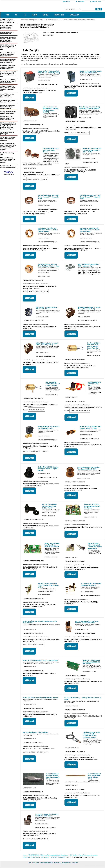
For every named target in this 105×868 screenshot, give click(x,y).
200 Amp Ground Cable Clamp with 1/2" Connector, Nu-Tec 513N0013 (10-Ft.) (92, 735)
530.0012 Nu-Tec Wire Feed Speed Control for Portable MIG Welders (95, 546)
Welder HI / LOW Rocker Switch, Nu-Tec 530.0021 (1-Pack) (91, 72)
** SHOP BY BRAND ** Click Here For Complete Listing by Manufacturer (48, 855)
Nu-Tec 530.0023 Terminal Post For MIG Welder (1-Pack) (90, 427)
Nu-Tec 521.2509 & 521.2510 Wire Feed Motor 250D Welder (47, 815)
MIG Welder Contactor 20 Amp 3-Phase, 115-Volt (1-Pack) (47, 344)
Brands (46, 15)
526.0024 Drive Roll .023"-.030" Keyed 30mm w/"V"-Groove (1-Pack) (90, 197)
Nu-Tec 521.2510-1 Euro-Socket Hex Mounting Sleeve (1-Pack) (53, 776)
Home (7, 15)
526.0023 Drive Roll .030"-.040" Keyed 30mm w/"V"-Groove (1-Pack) (48, 197)
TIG (25, 15)
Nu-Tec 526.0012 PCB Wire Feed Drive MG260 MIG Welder (92, 506)
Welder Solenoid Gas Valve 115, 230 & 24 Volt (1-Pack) (49, 427)
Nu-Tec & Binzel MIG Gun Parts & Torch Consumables (50, 857)
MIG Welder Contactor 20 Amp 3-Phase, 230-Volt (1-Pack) (89, 308)
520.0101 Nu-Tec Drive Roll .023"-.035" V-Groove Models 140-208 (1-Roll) (48, 230)
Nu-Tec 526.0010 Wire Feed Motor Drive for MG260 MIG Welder (87, 622)
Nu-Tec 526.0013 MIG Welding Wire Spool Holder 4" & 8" (50, 506)
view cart (36, 863)
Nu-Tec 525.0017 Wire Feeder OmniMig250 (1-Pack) (91, 584)
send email (80, 1)
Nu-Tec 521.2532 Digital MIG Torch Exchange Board (41, 660)
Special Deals (74, 15)
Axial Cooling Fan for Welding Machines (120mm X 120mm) (89, 108)
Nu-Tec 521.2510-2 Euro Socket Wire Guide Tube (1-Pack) (94, 776)
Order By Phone (96, 1)
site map (75, 863)
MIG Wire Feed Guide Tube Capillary (35, 732)
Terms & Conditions (46, 863)
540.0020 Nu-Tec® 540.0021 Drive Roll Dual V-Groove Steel (49, 265)
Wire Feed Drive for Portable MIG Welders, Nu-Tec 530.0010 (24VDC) (51, 109)
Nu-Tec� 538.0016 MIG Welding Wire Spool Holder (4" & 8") (89, 468)
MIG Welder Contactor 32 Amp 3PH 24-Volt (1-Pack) (47, 308)
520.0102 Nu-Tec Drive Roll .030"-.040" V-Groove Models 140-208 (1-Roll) (90, 230)
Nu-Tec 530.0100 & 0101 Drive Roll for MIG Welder (51, 150)
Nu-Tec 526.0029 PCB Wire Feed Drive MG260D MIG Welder (52, 545)
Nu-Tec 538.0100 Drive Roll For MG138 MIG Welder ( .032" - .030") (92, 150)
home (30, 863)
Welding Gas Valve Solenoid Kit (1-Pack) (95, 384)
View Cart (66, 1)
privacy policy (66, 863)
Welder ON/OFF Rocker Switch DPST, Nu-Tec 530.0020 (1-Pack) (49, 72)
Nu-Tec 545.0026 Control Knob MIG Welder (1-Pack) (40, 698)
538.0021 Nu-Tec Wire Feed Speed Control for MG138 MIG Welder (48, 585)
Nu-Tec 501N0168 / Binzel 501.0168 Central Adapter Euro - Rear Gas (94, 346)
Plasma (35, 15)
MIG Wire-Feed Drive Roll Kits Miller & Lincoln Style (89, 265)
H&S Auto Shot (59, 15)
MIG (17, 15)
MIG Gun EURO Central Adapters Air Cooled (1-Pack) (53, 384)
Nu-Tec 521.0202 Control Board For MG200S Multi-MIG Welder (91, 662)
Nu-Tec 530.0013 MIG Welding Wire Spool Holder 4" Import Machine (48, 469)
